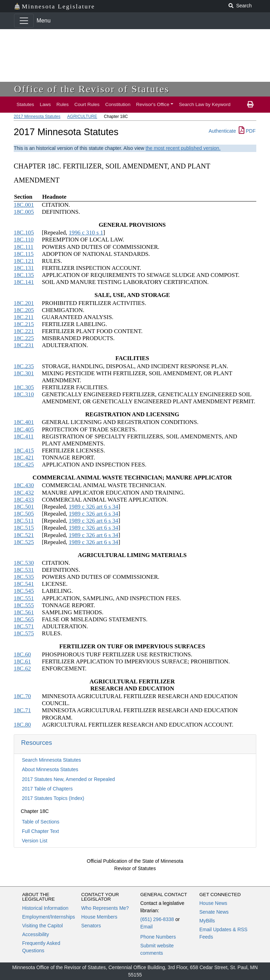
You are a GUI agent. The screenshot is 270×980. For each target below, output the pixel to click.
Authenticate (222, 131)
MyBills (207, 921)
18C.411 (24, 436)
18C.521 (24, 535)
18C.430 (24, 485)
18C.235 (24, 366)
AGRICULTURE (82, 117)
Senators (91, 926)
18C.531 (24, 570)
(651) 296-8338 (157, 919)
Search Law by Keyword (205, 104)
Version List (34, 841)
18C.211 (24, 317)
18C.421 (24, 458)
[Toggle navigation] (24, 21)
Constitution (118, 104)
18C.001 (24, 205)
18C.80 (22, 725)
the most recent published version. (183, 148)
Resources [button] (37, 743)
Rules (63, 104)
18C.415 (24, 451)
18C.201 (24, 303)
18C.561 (24, 612)
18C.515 (24, 528)
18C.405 (24, 429)
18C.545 (24, 591)
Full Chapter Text (40, 831)
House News (213, 903)
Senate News (214, 912)
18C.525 (24, 542)
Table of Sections (41, 822)
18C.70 (22, 696)
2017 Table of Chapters (47, 789)
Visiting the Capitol (43, 926)
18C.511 (24, 521)
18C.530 (24, 563)
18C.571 (24, 626)
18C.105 (24, 233)
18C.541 (24, 584)
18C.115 (24, 254)
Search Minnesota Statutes (51, 760)
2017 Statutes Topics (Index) (53, 798)
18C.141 (24, 282)
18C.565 (24, 619)
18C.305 (24, 387)
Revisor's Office (153, 104)
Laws (45, 104)
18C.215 (24, 324)
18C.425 (24, 465)
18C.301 (24, 373)
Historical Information (45, 908)
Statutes (25, 104)
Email (146, 927)
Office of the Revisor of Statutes (92, 89)
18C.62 (22, 668)
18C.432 (24, 493)
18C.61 (22, 661)
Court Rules (87, 104)
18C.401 (24, 422)
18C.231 (24, 345)
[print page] (250, 105)
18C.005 (24, 212)
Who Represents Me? (105, 908)
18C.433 (24, 500)
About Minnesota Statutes (50, 769)
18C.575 (24, 633)
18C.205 (24, 310)
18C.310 (24, 394)
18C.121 (24, 261)
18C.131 (24, 268)
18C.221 (24, 331)
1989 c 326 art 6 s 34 (93, 507)
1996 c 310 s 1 (86, 233)
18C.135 (24, 275)
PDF (247, 131)
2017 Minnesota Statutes (37, 117)
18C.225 (24, 338)
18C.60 (22, 654)
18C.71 (22, 710)
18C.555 (24, 605)
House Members (99, 917)
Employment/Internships (49, 917)
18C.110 (24, 240)
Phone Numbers (158, 937)
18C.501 (24, 507)
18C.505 (24, 514)
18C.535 (24, 577)
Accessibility (36, 934)
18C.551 (24, 598)
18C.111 (24, 247)
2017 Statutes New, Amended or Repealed (68, 779)
